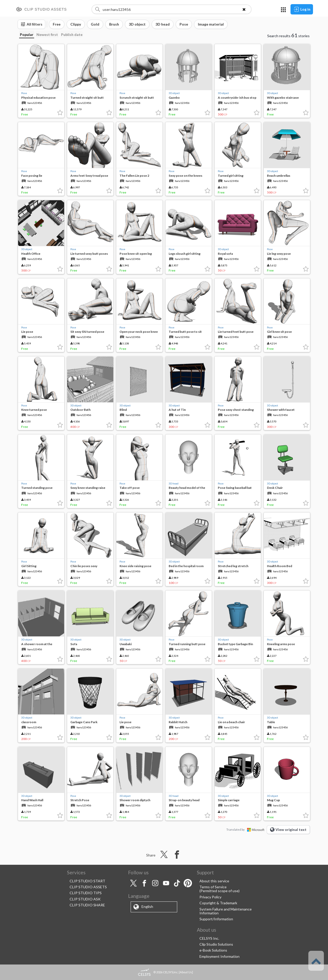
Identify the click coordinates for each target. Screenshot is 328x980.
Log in (302, 9)
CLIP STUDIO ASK (85, 899)
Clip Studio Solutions (216, 944)
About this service (214, 881)
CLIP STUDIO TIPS (86, 893)
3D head (174, 483)
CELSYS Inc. (209, 938)
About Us (186, 972)
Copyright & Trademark (218, 903)
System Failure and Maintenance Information (226, 911)
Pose (24, 93)
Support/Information (216, 919)
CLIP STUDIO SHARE (87, 905)
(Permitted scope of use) (219, 891)
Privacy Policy (210, 897)
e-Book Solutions (213, 950)
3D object (174, 93)
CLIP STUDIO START (87, 881)
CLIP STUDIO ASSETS (88, 887)
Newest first (47, 34)
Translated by (247, 829)
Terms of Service (213, 887)
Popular (27, 34)
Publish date (72, 34)
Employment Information (219, 956)
